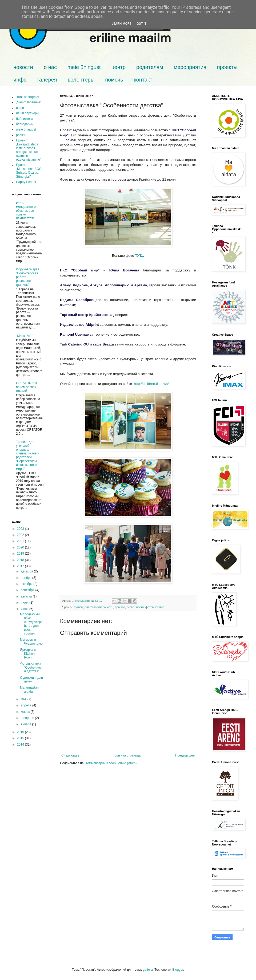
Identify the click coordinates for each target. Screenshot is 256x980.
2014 (21, 745)
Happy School (26, 182)
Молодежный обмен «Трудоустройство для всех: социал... (31, 624)
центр (118, 67)
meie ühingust (84, 67)
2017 (21, 566)
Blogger (178, 970)
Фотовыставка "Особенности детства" (31, 667)
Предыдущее (185, 755)
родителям (150, 67)
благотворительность (99, 607)
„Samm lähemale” (29, 102)
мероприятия (190, 67)
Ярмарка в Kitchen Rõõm (28, 654)
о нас (50, 67)
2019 (21, 554)
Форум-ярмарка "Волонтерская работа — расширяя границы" (28, 277)
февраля (28, 718)
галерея (47, 80)
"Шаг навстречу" (28, 97)
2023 (21, 529)
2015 (21, 738)
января (26, 724)
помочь (114, 80)
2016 (21, 732)
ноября (27, 578)
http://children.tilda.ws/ (151, 384)
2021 (21, 541)
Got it (141, 24)
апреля (27, 705)
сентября (28, 590)
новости (23, 67)
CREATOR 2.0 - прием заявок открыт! (27, 387)
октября (27, 584)
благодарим (25, 124)
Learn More (122, 24)
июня (25, 609)
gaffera (148, 970)
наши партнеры (28, 113)
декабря (27, 571)
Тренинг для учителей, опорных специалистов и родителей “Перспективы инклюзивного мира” (28, 455)
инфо (20, 80)
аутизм (79, 607)
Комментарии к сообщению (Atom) (111, 763)
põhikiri (21, 135)
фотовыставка (155, 607)
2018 (21, 560)
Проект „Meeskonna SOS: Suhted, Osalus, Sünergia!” (29, 171)
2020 (21, 547)
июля (25, 603)
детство (120, 607)
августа (27, 596)
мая (24, 699)
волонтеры (81, 80)
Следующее (70, 755)
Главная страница (127, 755)
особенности (135, 607)
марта (26, 712)
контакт (143, 80)
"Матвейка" (24, 336)
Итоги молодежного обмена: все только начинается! (26, 211)
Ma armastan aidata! (29, 689)
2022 (21, 535)
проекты (227, 67)
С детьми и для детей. (31, 680)
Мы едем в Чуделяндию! (32, 641)
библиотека (25, 119)
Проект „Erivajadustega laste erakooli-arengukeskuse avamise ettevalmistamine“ (29, 150)
